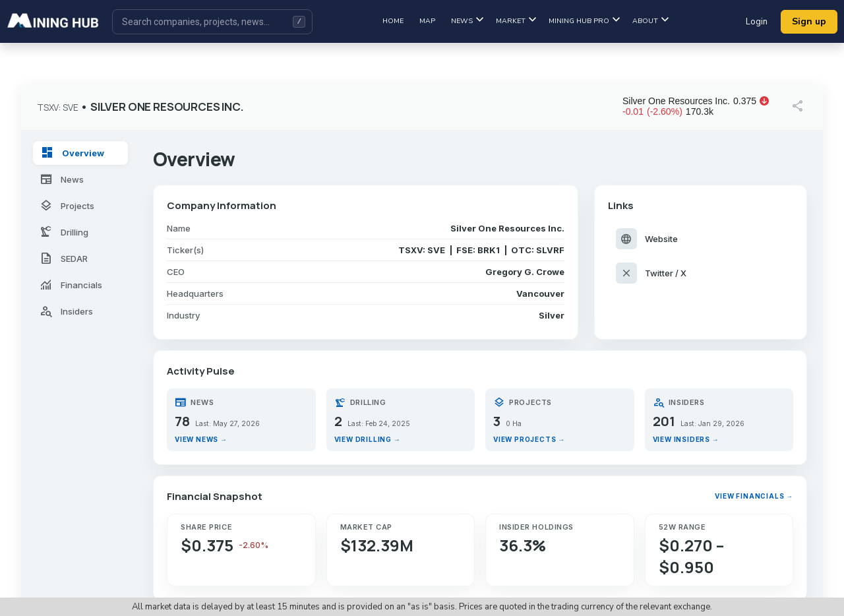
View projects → (529, 439)
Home (393, 21)
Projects (67, 206)
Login (757, 22)
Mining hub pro (584, 21)
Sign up (809, 21)
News (467, 21)
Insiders (66, 311)
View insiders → (686, 439)
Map (427, 21)
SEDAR (64, 259)
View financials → (754, 496)
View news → (201, 439)
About (650, 21)
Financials (71, 285)
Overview (73, 153)
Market (516, 21)
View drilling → (368, 439)
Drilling (64, 232)
